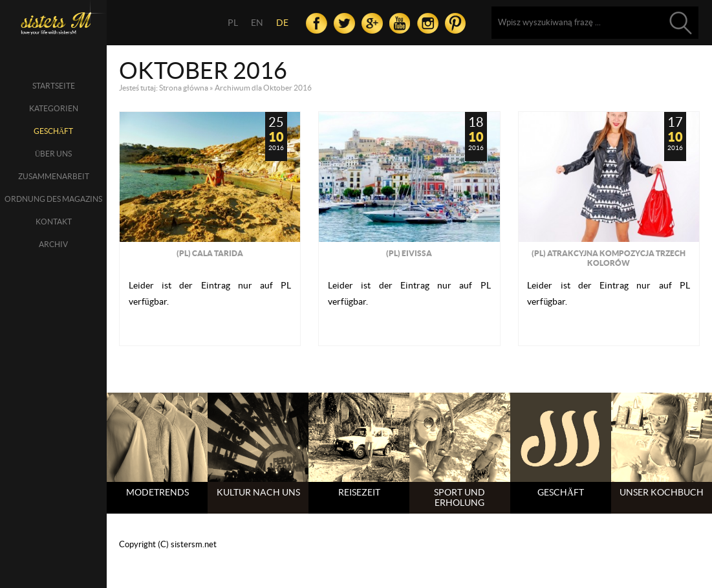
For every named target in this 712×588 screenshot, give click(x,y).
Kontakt (54, 222)
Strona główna (184, 88)
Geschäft (54, 131)
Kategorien (54, 108)
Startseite (54, 86)
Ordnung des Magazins (53, 199)
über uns (54, 154)
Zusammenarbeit (54, 176)
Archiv (53, 244)
